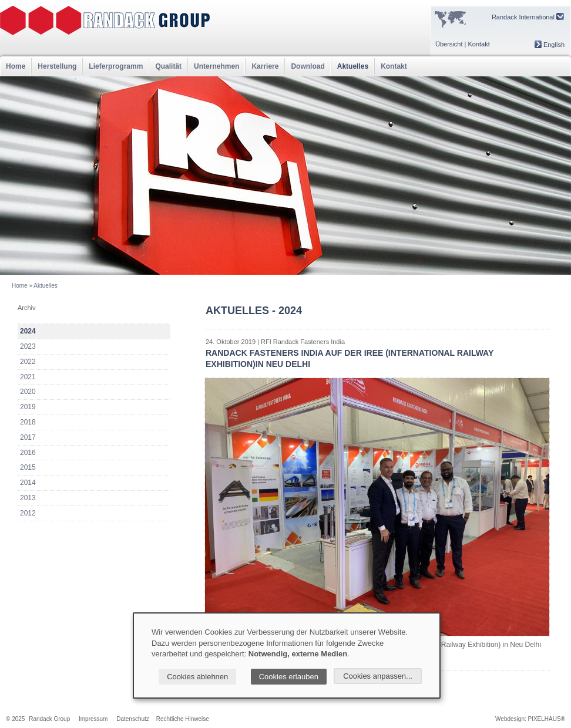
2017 (28, 437)
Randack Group (49, 719)
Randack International (528, 17)
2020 (28, 392)
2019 (28, 407)
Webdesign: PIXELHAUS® (530, 719)
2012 (28, 513)
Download (308, 66)
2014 (28, 483)
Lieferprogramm (116, 66)
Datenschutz (133, 719)
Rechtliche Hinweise (183, 719)
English (550, 45)
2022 (28, 362)
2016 (28, 453)
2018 (28, 422)
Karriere (265, 66)
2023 (28, 346)
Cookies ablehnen (197, 677)
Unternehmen (216, 66)
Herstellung (57, 66)
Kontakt (478, 44)
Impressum (93, 719)
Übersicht (449, 44)
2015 (28, 467)
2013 (28, 498)
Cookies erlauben (289, 677)
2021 (28, 377)
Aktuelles (353, 66)
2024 (28, 331)
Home (16, 66)
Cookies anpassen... (378, 676)
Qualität (168, 66)
